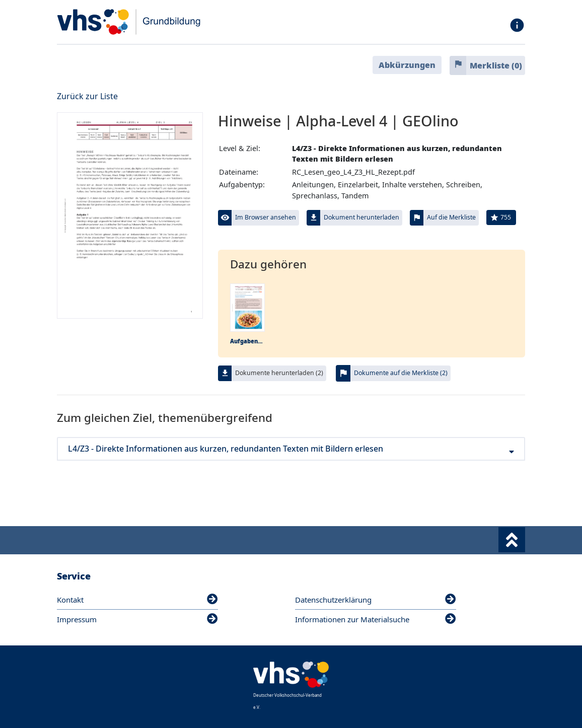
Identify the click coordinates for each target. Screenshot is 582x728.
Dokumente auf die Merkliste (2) (401, 373)
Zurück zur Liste (87, 96)
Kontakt (137, 600)
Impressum (137, 619)
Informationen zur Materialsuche (376, 619)
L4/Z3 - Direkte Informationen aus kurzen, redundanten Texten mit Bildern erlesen (291, 449)
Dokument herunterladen (361, 217)
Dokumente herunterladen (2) (279, 373)
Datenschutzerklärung (376, 600)
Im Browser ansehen (266, 217)
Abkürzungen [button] (407, 65)
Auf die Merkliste (451, 217)
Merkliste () (496, 65)
